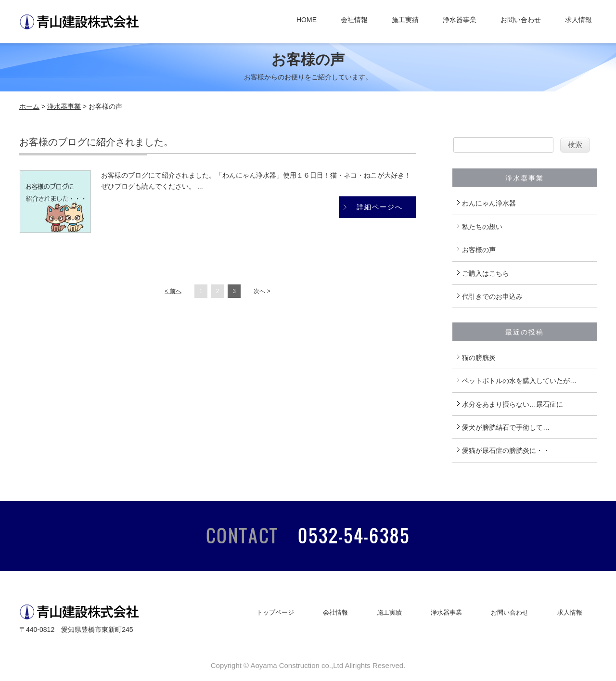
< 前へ (173, 291)
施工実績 (405, 20)
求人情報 (578, 20)
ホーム (29, 106)
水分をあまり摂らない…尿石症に (513, 404)
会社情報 (354, 20)
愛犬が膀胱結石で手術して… (506, 427)
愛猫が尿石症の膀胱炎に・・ (506, 450)
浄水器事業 (460, 20)
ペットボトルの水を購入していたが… (519, 381)
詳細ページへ (380, 207)
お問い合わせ (521, 20)
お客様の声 (479, 250)
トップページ (275, 612)
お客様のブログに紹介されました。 (96, 142)
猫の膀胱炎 (479, 358)
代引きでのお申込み (492, 296)
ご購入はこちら (486, 273)
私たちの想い (482, 227)
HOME (307, 20)
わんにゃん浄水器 (489, 203)
